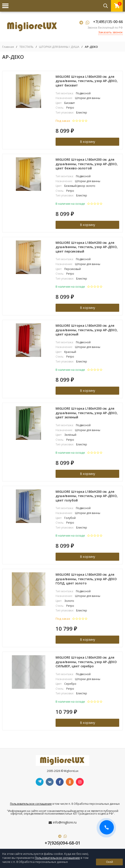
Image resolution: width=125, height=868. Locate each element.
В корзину (87, 142)
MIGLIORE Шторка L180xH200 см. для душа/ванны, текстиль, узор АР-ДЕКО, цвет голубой (87, 496)
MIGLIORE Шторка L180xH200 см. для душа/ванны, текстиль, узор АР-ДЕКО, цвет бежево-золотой (87, 164)
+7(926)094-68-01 (62, 843)
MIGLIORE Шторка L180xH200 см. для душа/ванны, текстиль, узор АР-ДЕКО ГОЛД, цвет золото (86, 579)
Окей (109, 862)
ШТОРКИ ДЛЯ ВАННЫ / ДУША (59, 47)
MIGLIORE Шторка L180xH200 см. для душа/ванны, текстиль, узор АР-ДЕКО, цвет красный (87, 330)
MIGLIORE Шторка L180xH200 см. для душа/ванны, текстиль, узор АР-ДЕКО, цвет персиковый (87, 247)
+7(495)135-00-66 (108, 22)
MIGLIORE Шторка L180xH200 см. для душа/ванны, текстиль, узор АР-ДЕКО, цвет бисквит (87, 81)
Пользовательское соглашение (31, 804)
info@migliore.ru (65, 822)
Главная (8, 47)
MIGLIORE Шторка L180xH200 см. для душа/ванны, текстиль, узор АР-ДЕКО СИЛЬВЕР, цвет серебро (86, 662)
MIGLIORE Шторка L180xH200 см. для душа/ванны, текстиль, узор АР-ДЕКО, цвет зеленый (87, 413)
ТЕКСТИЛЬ (26, 47)
